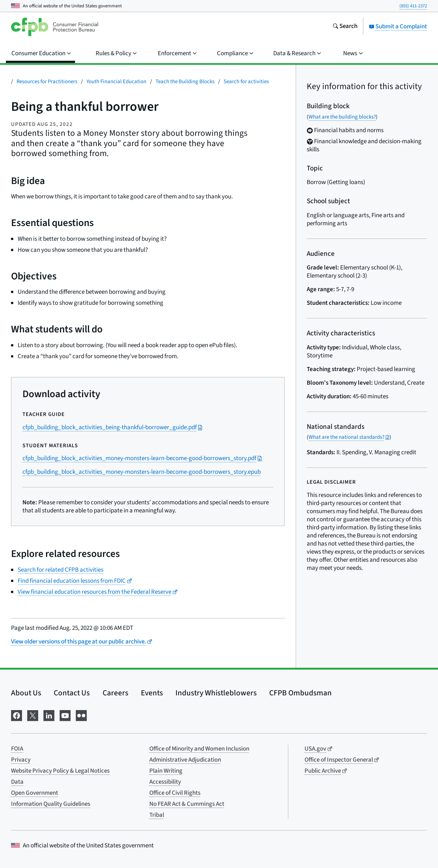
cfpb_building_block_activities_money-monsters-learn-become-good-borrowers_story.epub (142, 472)
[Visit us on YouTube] (65, 715)
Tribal (157, 815)
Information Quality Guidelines (51, 804)
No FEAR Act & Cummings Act (187, 804)
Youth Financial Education (116, 82)
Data (17, 782)
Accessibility (165, 782)
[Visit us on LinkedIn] (49, 715)
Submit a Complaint (398, 27)
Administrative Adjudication (185, 760)
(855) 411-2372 (413, 6)
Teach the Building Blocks (185, 82)
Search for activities (246, 82)
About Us (26, 693)
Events (152, 693)
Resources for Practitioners (47, 82)
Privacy (21, 760)
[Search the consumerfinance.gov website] (345, 27)
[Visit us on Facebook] (17, 715)
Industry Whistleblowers (216, 693)
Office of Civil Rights (175, 793)
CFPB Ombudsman (300, 693)
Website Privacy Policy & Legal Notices (60, 771)
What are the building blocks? (342, 117)
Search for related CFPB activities (60, 570)
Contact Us (72, 693)
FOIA (17, 749)
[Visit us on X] (33, 715)
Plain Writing (166, 771)
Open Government (35, 793)
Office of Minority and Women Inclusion (199, 749)
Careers (115, 693)
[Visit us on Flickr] (81, 715)
